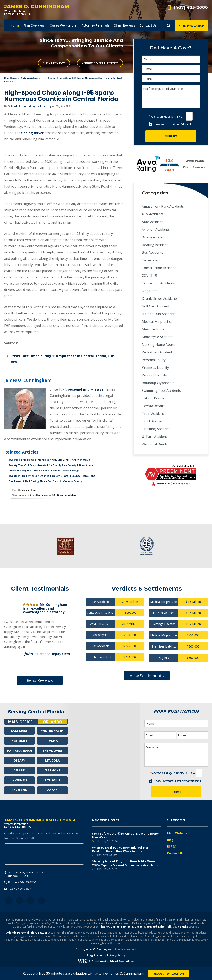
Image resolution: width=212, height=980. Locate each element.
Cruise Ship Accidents (158, 283)
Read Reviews (40, 680)
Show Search (169, 26)
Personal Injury (154, 360)
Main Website (177, 833)
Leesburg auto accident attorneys (34, 495)
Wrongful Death (154, 444)
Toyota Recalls (153, 406)
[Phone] (171, 79)
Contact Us (175, 853)
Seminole (127, 927)
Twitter (20, 901)
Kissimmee (19, 740)
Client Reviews (54, 63)
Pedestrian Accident (157, 352)
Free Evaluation (192, 26)
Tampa (52, 740)
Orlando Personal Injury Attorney (30, 106)
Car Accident (151, 260)
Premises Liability (155, 367)
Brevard (152, 927)
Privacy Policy (116, 955)
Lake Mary (19, 731)
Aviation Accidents (156, 229)
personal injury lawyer (86, 389)
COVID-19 (149, 275)
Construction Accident (159, 268)
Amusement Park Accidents (163, 206)
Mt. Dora (52, 760)
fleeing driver (32, 133)
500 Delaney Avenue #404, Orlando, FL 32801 (44, 854)
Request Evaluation (169, 974)
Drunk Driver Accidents (160, 298)
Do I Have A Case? (171, 48)
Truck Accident (153, 421)
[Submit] (171, 136)
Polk (169, 927)
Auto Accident (29, 78)
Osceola (140, 927)
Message (176, 755)
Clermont (52, 770)
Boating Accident (155, 245)
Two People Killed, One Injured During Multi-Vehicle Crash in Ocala (49, 460)
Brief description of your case (171, 96)
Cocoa (52, 790)
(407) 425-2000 (191, 7)
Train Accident (153, 414)
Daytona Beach (19, 750)
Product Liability (154, 375)
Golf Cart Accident (156, 306)
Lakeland (19, 790)
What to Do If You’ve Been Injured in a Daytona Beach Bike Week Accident (126, 851)
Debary (19, 760)
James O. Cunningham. (99, 949)
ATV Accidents (153, 214)
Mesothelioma (153, 329)
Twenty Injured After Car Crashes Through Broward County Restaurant (52, 476)
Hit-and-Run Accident (158, 314)
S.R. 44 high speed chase (65, 495)
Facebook (9, 901)
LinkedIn (31, 901)
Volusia (183, 927)
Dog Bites (149, 291)
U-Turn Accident (154, 437)
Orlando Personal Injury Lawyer (27, 933)
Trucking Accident (156, 429)
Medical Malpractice (157, 321)
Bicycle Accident (154, 237)
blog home (11, 78)
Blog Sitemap (96, 955)
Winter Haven (52, 731)
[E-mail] (171, 69)
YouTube (42, 901)
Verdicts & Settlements (100, 63)
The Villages (52, 750)
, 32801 (24, 874)
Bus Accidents (152, 252)
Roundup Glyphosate (158, 383)
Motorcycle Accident (157, 337)
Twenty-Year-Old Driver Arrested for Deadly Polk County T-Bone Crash (51, 465)
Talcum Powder (154, 398)
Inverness (19, 780)
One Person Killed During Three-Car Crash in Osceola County (45, 481)
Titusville (52, 780)
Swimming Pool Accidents (161, 391)
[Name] (171, 59)
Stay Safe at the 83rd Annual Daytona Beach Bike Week (126, 837)
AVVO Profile (195, 161)
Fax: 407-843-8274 (18, 889)
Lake (161, 927)
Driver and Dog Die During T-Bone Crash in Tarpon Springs (44, 470)
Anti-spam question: (162, 116)
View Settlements (147, 676)
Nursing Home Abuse (159, 344)
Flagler (104, 927)
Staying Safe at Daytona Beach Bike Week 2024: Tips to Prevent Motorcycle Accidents (126, 865)
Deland (19, 770)
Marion (115, 927)
